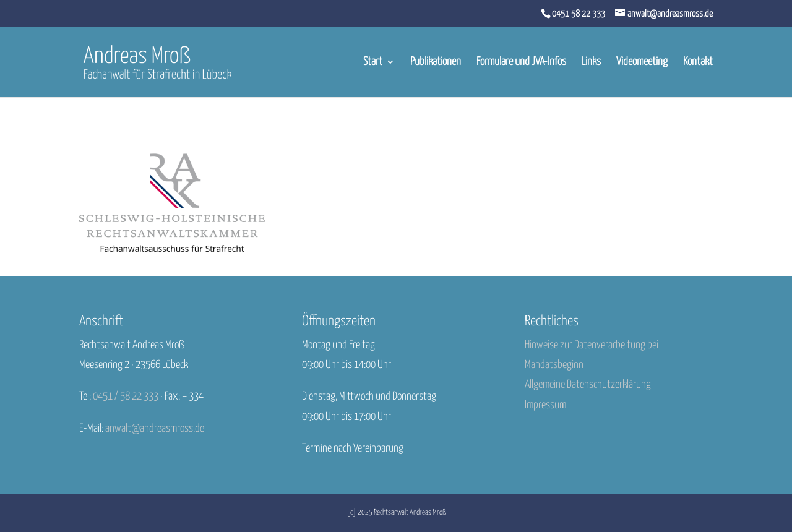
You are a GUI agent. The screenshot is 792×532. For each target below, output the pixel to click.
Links (591, 62)
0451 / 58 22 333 (126, 397)
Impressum (545, 405)
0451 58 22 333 (579, 14)
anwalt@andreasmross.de (155, 429)
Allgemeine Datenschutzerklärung (588, 385)
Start (373, 62)
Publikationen (436, 62)
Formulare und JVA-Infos (521, 62)
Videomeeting (642, 62)
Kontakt (698, 62)
